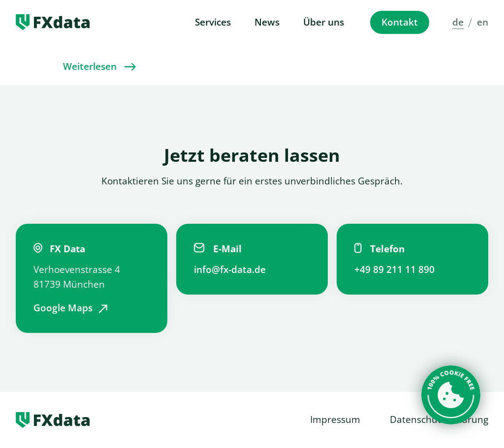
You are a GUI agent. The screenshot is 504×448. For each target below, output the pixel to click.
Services (213, 22)
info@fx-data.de (230, 269)
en (483, 22)
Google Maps (63, 308)
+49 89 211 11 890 (394, 269)
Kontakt (400, 22)
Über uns (324, 22)
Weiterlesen (90, 66)
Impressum (335, 419)
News (267, 22)
